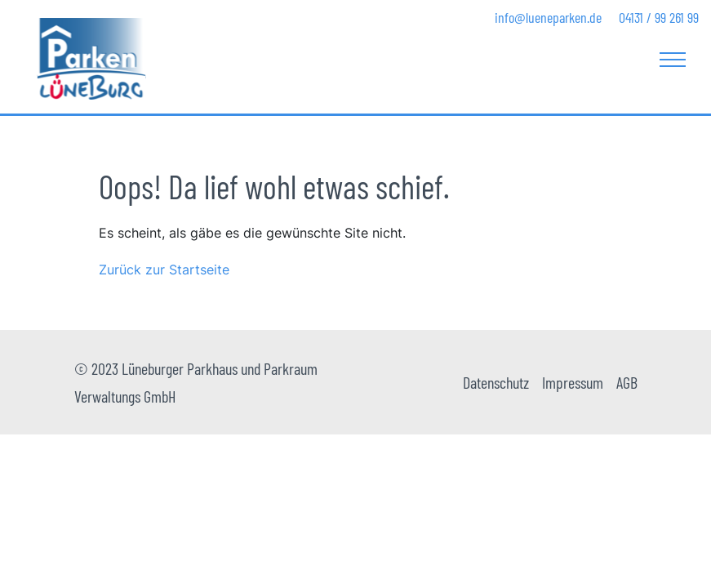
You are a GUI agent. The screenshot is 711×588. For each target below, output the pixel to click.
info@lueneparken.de (548, 17)
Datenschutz (496, 382)
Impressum (573, 382)
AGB (627, 382)
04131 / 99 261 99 (659, 17)
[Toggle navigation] (673, 59)
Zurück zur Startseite (164, 269)
